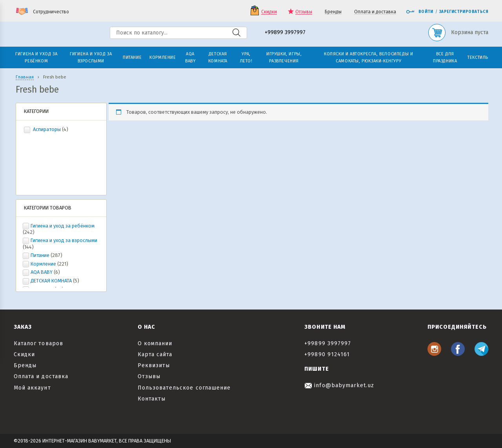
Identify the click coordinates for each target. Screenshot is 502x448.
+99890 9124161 (327, 354)
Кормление (43, 264)
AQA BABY (42, 272)
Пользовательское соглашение (184, 388)
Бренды (333, 12)
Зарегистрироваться (464, 12)
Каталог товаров (38, 343)
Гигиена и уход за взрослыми (64, 240)
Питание (40, 255)
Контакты (152, 399)
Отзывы (304, 12)
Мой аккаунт (32, 388)
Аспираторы (47, 129)
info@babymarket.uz (339, 385)
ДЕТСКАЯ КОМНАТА (51, 281)
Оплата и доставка (375, 12)
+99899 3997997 (285, 33)
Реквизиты (154, 365)
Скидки (269, 12)
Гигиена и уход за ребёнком (63, 226)
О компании (155, 343)
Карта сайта (155, 354)
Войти (420, 12)
